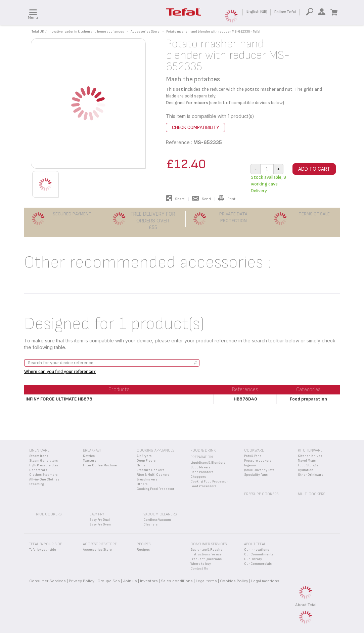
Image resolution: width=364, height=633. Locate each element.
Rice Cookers (49, 514)
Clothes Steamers (43, 475)
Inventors (149, 581)
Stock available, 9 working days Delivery (268, 184)
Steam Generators (43, 461)
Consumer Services (48, 581)
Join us (130, 581)
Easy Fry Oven (100, 524)
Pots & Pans (253, 456)
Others (142, 484)
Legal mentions (265, 581)
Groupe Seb (109, 581)
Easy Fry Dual (100, 520)
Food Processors (203, 486)
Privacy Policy (82, 581)
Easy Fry (97, 514)
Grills (141, 465)
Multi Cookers (311, 494)
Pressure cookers (258, 461)
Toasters (89, 461)
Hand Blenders (202, 472)
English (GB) (257, 12)
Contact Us (199, 568)
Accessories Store (97, 550)
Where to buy (201, 564)
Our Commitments (259, 554)
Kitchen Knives (310, 456)
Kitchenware (310, 450)
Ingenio (250, 465)
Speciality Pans (256, 475)
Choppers (198, 477)
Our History (253, 559)
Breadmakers (147, 479)
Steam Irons (39, 456)
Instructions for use (206, 554)
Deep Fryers (146, 461)
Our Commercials (258, 564)
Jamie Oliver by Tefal (260, 470)
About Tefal (306, 605)
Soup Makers (200, 467)
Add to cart (314, 169)
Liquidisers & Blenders (208, 463)
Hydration (306, 470)
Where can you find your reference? (60, 371)
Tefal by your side (43, 550)
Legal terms (206, 581)
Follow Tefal (285, 12)
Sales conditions (177, 581)
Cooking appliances (155, 450)
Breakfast (92, 450)
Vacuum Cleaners (160, 514)
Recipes (143, 550)
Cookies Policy (234, 581)
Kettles (89, 456)
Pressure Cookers (150, 470)
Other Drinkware (311, 475)
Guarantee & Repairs (206, 550)
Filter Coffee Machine (100, 465)
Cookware (254, 450)
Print (227, 199)
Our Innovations (257, 550)
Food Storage (308, 465)
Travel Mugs (307, 461)
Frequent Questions (206, 559)
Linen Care (39, 450)
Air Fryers (144, 456)
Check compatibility (195, 128)
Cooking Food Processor (155, 489)
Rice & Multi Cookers (153, 475)
